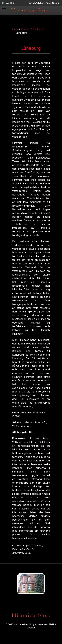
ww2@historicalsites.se (44, 3)
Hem (15, 29)
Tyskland (38, 29)
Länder (25, 29)
